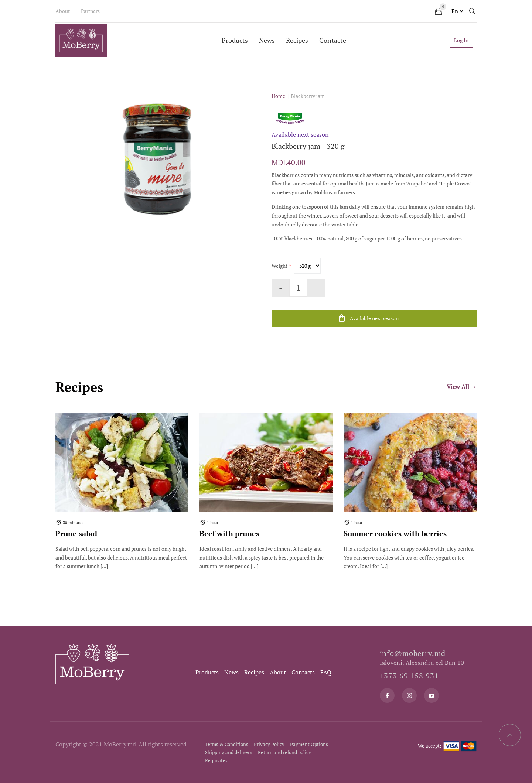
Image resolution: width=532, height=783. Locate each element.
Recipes (297, 40)
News (267, 40)
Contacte (333, 40)
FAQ (326, 672)
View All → (462, 387)
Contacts (303, 672)
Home (278, 96)
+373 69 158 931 (409, 676)
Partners (90, 11)
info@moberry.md (413, 653)
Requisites (216, 760)
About (63, 11)
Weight (279, 266)
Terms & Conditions (227, 744)
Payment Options (309, 744)
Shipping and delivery (229, 752)
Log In (461, 40)
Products (235, 40)
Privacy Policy (269, 744)
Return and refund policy (284, 752)
